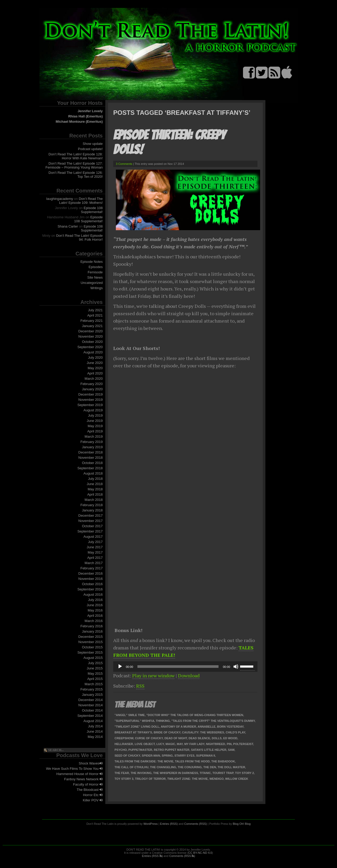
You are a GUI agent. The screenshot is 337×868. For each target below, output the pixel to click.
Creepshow (124, 738)
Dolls (217, 738)
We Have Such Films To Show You (74, 769)
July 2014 (95, 726)
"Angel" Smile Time (130, 715)
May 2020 (95, 368)
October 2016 (92, 584)
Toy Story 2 (245, 773)
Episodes (96, 267)
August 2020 (93, 352)
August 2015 (93, 658)
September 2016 (90, 589)
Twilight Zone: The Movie (187, 779)
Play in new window (153, 675)
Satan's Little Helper (209, 750)
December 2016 (91, 573)
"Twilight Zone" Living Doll (137, 727)
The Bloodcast (90, 790)
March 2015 (94, 684)
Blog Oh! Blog (242, 824)
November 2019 (91, 400)
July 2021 (95, 310)
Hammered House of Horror (80, 774)
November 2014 (91, 705)
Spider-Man (151, 756)
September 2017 (90, 531)
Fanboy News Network (83, 779)
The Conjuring (190, 767)
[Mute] (236, 667)
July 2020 (95, 357)
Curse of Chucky (149, 738)
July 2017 (95, 542)
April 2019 (95, 431)
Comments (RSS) (196, 824)
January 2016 (92, 631)
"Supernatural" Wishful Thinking (142, 721)
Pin (229, 744)
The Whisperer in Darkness (176, 773)
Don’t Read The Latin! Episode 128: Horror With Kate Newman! (76, 156)
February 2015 (91, 689)
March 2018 (94, 500)
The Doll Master (231, 767)
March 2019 (94, 437)
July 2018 (95, 479)
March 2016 (94, 621)
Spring (167, 756)
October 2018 (92, 463)
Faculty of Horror (88, 784)
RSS (140, 686)
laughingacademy (60, 199)
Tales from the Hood (192, 761)
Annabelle (207, 727)
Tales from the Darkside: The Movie (144, 761)
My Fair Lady (194, 744)
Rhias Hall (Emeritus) (85, 116)
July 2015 (95, 663)
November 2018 (91, 458)
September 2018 (90, 468)
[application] (185, 667)
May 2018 (95, 489)
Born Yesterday (230, 727)
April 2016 (95, 616)
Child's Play (235, 732)
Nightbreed (215, 744)
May (180, 744)
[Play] (120, 667)
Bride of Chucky (167, 732)
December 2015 (91, 637)
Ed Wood (230, 738)
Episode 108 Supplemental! (92, 210)
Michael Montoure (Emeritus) (79, 122)
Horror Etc (93, 795)
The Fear (122, 773)
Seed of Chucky (127, 756)
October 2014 (92, 710)
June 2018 (95, 484)
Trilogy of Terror (150, 779)
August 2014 (93, 721)
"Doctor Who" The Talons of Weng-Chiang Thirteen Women (195, 715)
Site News (95, 277)
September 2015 (90, 652)
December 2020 (91, 331)
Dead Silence (199, 738)
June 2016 (95, 605)
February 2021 (91, 321)
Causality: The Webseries (203, 732)
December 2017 (91, 516)
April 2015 (95, 679)
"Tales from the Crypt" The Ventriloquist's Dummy (213, 721)
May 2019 (95, 426)
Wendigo (216, 779)
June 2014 (95, 731)
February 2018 (91, 505)
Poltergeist (243, 744)
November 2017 (91, 521)
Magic (170, 744)
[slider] (178, 667)
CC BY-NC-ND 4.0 (200, 853)
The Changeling (163, 767)
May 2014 (95, 737)
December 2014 (91, 700)
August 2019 (93, 410)
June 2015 (95, 668)
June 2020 (95, 363)
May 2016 (95, 610)
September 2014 (90, 716)
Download (189, 675)
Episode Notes (91, 262)
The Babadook (223, 761)
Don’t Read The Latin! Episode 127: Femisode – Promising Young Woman (74, 165)
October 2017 (92, 526)
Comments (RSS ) (182, 856)
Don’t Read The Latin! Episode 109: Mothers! (81, 201)
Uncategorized (92, 283)
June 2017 (95, 547)
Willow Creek (237, 779)
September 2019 (90, 405)
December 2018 (91, 452)
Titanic (205, 773)
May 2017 (95, 552)
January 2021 (92, 326)
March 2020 (94, 379)
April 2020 (95, 373)
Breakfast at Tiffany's (133, 732)
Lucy (160, 744)
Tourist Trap (223, 773)
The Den (210, 767)
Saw (231, 750)
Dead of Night (176, 738)
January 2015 (92, 695)
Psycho (121, 750)
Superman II (206, 756)
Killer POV (93, 800)
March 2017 (94, 563)
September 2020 (90, 347)
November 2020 (91, 336)
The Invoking (141, 773)
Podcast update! (90, 149)
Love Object (145, 744)
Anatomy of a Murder (179, 727)
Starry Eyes (184, 756)
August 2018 (93, 473)
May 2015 (95, 674)
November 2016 (91, 579)
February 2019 (91, 442)
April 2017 (95, 558)
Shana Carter (68, 226)
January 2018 (92, 510)
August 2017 (93, 537)
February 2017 (91, 568)
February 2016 (91, 626)
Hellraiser (124, 744)
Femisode (95, 272)
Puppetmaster (140, 750)
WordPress (151, 824)
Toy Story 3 (124, 779)
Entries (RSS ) (152, 856)
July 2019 (95, 415)
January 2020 (92, 389)
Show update (93, 144)
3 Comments (124, 164)
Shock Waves (91, 763)
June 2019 (95, 421)
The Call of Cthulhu (132, 767)
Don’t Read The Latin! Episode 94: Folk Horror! (79, 238)
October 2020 (92, 342)
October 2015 (92, 647)
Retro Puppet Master (172, 750)
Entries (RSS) (169, 824)
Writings (96, 288)
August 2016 (93, 595)
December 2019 (91, 394)
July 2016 (95, 600)
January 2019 (92, 447)
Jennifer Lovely (90, 111)
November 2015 (91, 642)
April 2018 (95, 494)
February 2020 (91, 384)
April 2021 (95, 315)
